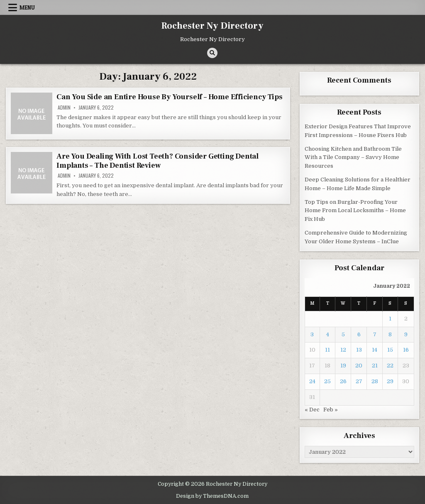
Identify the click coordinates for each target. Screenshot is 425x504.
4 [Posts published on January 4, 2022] (328, 334)
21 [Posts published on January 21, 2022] (375, 366)
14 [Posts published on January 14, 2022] (375, 350)
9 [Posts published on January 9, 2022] (406, 334)
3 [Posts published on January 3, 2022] (312, 334)
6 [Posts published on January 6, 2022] (359, 334)
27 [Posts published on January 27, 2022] (359, 381)
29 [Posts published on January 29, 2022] (390, 381)
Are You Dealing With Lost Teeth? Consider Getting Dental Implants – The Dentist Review (158, 161)
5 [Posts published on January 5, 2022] (343, 334)
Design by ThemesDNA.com (212, 496)
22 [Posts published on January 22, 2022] (390, 366)
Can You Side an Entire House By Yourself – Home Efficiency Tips (169, 97)
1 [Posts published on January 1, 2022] (390, 319)
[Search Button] (212, 53)
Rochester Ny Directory (212, 26)
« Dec (312, 410)
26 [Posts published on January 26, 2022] (343, 381)
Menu (27, 7)
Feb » (331, 410)
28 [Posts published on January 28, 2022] (375, 381)
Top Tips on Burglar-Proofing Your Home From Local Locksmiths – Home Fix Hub (355, 211)
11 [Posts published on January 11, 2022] (327, 350)
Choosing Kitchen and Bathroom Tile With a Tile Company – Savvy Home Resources (353, 158)
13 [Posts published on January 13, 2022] (359, 350)
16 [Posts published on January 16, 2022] (406, 350)
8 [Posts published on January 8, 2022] (390, 334)
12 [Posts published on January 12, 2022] (343, 350)
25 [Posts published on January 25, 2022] (327, 381)
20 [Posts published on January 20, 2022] (359, 366)
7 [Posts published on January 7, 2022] (375, 334)
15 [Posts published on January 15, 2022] (390, 350)
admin (64, 108)
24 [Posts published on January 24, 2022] (312, 381)
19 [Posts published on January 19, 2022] (343, 366)
